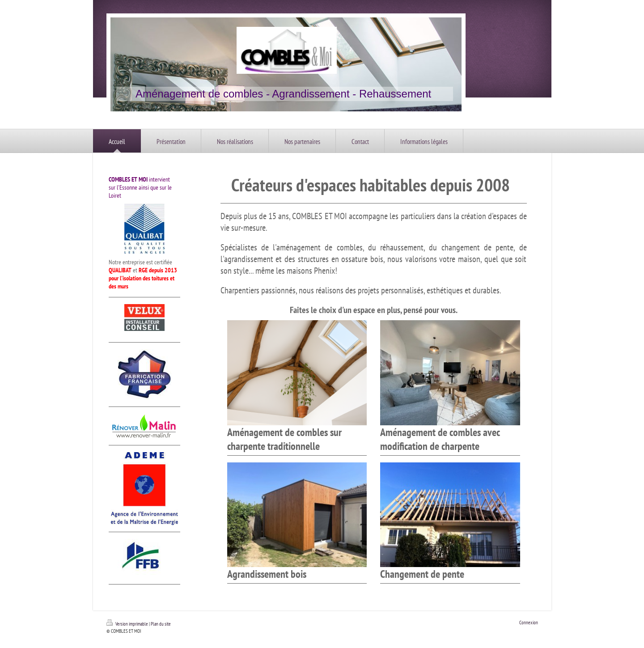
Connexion (529, 623)
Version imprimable (128, 624)
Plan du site (161, 624)
